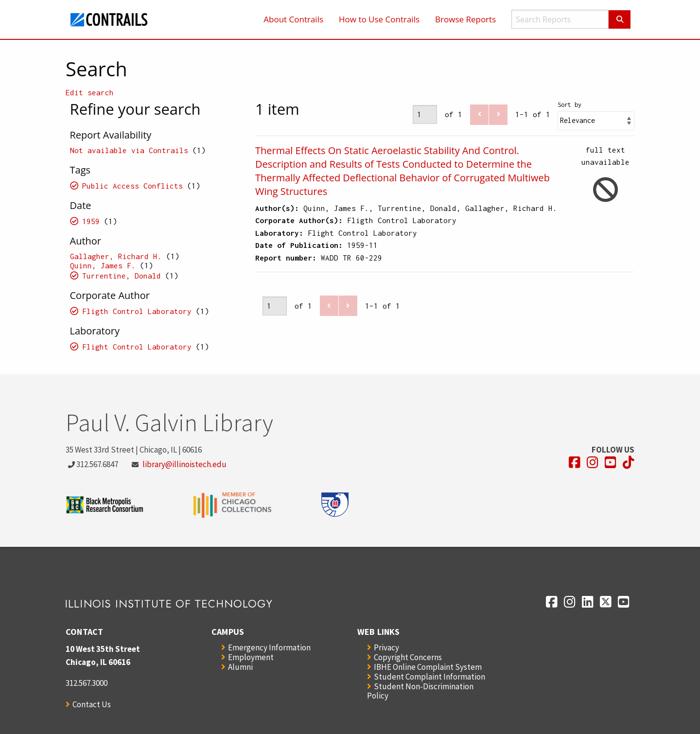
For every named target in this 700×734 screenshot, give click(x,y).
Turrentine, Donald (122, 276)
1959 (91, 221)
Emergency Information (269, 647)
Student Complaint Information (429, 677)
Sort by (569, 105)
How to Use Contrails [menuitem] (379, 19)
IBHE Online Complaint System (428, 667)
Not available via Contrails (129, 150)
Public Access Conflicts (132, 186)
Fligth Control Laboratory (137, 311)
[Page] (425, 114)
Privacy (386, 647)
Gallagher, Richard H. (116, 256)
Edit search (90, 92)
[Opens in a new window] (575, 463)
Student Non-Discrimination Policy (420, 691)
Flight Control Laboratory (137, 347)
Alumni (240, 667)
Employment (251, 657)
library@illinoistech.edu (184, 464)
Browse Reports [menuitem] (465, 19)
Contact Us (92, 704)
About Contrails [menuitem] (293, 19)
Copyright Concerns (408, 657)
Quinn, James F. (103, 265)
